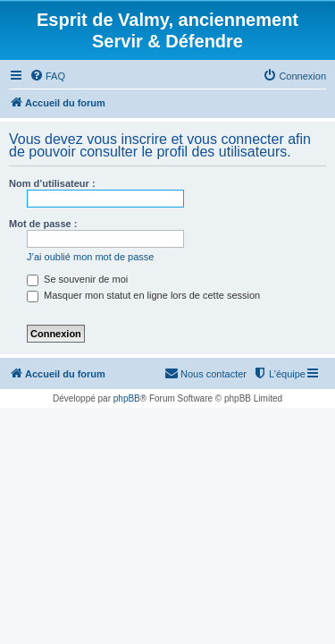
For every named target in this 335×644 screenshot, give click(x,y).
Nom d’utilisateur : (52, 183)
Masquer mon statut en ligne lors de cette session (143, 295)
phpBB (127, 398)
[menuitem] (47, 76)
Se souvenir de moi (77, 279)
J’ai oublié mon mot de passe (90, 257)
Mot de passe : (43, 224)
